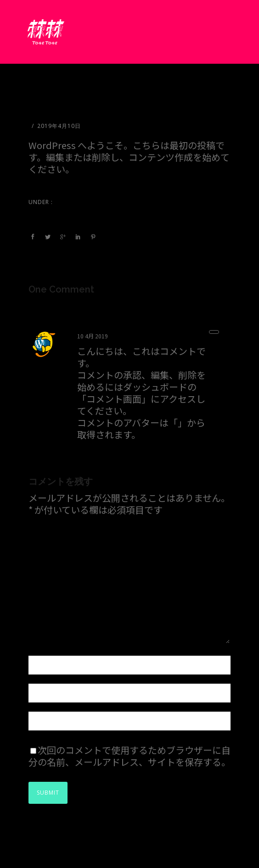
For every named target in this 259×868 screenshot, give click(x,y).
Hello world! (55, 108)
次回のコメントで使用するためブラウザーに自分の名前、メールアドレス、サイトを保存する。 (129, 756)
